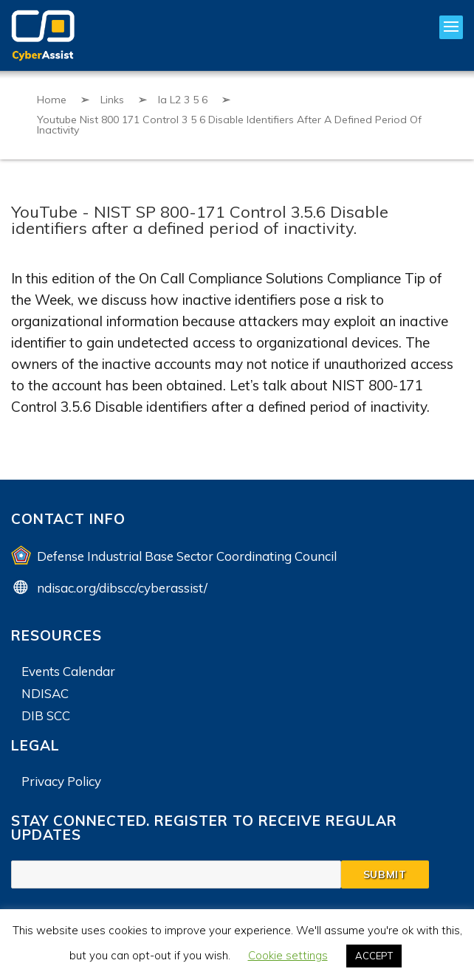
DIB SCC (46, 715)
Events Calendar (68, 671)
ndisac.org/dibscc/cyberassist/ (122, 588)
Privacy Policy (61, 781)
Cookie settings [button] (288, 955)
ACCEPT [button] (374, 956)
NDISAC (45, 693)
